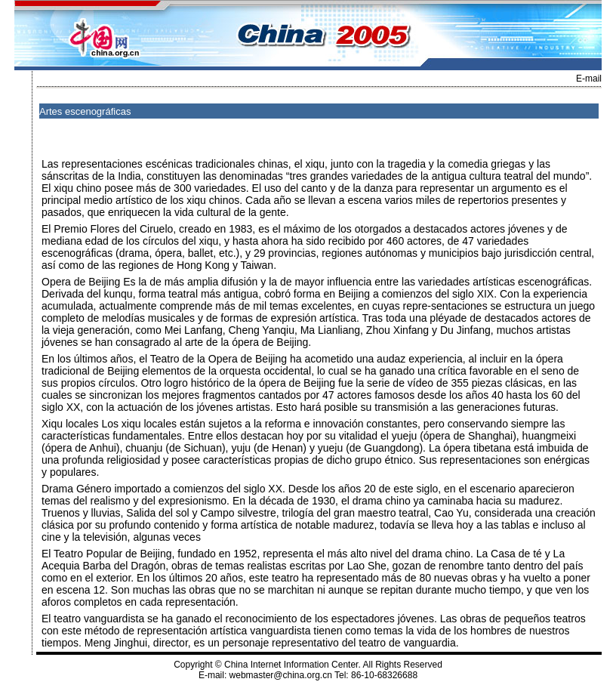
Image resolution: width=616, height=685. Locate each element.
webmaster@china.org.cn (281, 675)
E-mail (589, 79)
